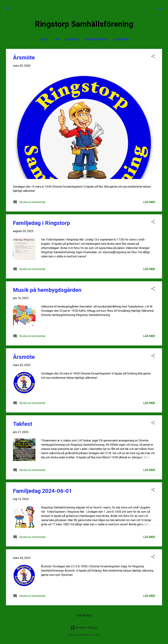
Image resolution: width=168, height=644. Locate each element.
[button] (153, 57)
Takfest (23, 424)
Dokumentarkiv (96, 39)
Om (56, 39)
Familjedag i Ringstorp (41, 223)
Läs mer (149, 202)
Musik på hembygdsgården (47, 290)
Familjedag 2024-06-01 (42, 491)
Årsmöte (24, 57)
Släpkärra (121, 39)
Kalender (72, 39)
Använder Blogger (84, 628)
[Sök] (160, 10)
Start (44, 39)
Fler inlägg (84, 616)
